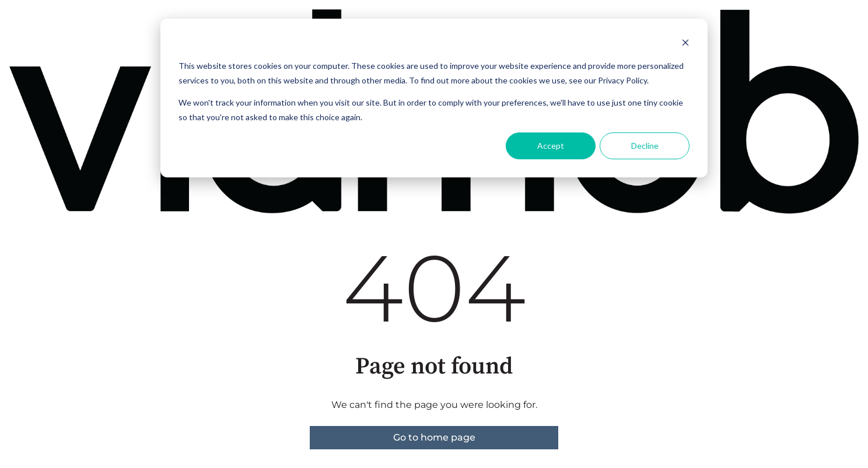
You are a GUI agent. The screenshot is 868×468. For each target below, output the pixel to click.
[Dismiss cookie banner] (685, 44)
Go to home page (434, 437)
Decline (645, 146)
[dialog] (434, 98)
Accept (551, 146)
